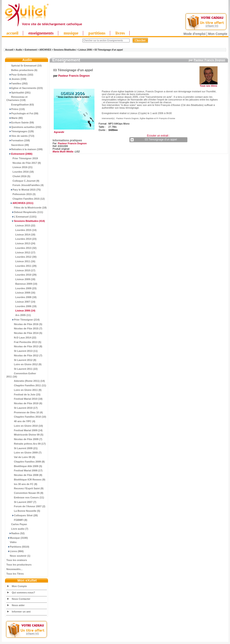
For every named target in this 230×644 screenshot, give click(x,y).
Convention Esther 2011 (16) (21, 375)
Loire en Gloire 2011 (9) (24, 390)
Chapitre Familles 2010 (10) (26, 417)
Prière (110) (16, 109)
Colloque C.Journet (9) (23, 181)
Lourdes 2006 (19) (21, 306)
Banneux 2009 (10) (22, 284)
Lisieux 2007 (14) (21, 302)
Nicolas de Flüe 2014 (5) (24, 333)
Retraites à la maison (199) (24, 149)
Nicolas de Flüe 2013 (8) (24, 346)
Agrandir (74, 131)
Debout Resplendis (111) (25, 212)
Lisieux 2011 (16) (21, 261)
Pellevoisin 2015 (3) (21, 194)
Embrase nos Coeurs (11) (25, 497)
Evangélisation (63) (20, 105)
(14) (21, 311)
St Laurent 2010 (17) (22, 408)
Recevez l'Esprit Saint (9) (25, 488)
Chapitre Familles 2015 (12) (25, 199)
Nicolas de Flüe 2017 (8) (24, 163)
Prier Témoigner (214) (23, 320)
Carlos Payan (17, 524)
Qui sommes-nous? (23, 593)
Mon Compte (218, 34)
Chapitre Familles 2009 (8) (25, 462)
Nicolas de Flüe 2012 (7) (24, 355)
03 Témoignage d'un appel (109, 50)
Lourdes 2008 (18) (21, 297)
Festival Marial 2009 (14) (24, 430)
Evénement (31, 50)
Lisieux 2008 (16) (21, 293)
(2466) (19, 154)
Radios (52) (16, 533)
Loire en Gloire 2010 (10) (25, 426)
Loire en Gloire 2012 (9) (24, 364)
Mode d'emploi (195, 34)
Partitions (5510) (18, 547)
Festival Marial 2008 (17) (24, 470)
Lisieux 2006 (85, 50)
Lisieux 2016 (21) (19, 167)
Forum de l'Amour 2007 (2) (26, 506)
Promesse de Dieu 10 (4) (25, 412)
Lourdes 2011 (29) (21, 266)
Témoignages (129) (20, 131)
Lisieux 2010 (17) (21, 270)
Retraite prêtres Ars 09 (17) (26, 444)
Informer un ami (21, 612)
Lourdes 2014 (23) (21, 239)
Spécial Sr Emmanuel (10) (24, 66)
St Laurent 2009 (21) (22, 448)
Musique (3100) (17, 538)
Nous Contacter (21, 599)
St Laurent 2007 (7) (21, 502)
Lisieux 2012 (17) (21, 252)
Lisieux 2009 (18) (21, 279)
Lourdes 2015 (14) (21, 230)
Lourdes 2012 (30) (21, 257)
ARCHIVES (45, 50)
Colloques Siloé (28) (22, 515)
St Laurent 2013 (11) (22, 351)
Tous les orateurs (17, 560)
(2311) (20, 203)
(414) (26, 221)
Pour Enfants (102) (20, 75)
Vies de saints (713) (20, 136)
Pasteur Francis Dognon (209, 60)
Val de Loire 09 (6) (21, 457)
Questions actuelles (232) (24, 127)
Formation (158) (18, 140)
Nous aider (18, 605)
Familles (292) (17, 83)
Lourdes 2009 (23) (21, 288)
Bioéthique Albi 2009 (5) (24, 466)
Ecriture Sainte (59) (20, 122)
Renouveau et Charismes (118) (17, 98)
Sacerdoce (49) (18, 145)
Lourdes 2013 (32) (21, 248)
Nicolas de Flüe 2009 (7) (24, 439)
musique (71, 33)
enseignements (41, 33)
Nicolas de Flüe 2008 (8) (24, 475)
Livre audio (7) (17, 529)
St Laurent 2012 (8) (21, 360)
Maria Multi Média (63, 152)
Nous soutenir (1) (18, 556)
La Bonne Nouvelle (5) (23, 511)
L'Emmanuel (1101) (21, 217)
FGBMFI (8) (17, 520)
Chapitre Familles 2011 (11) (26, 385)
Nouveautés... (15, 569)
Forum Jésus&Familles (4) (25, 185)
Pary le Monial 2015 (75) (23, 190)
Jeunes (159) (16, 79)
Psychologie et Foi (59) (22, 113)
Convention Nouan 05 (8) (25, 493)
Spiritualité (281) (18, 93)
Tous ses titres (208, 86)
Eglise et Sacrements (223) (25, 88)
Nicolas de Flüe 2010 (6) (24, 403)
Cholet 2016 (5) (18, 176)
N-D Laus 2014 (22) (21, 338)
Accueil (9, 50)
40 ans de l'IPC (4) (21, 421)
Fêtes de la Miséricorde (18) (27, 208)
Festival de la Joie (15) (23, 394)
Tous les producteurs (19, 565)
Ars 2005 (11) (19, 315)
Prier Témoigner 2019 (22, 158)
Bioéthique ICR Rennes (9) (26, 480)
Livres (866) (15, 551)
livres (120, 33)
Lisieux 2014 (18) (21, 235)
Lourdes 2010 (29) (21, 275)
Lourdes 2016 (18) (20, 172)
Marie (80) (15, 118)
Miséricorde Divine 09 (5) (25, 435)
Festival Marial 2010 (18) (24, 399)
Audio (19, 50)
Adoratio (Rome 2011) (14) (26, 381)
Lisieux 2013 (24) (21, 243)
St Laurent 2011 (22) (22, 369)
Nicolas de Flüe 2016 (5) (24, 324)
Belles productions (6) (22, 70)
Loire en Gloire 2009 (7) (24, 453)
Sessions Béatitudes (65, 50)
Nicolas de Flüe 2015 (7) (24, 328)
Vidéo (11, 542)
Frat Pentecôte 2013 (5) (24, 342)
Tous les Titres (15, 574)
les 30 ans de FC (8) (22, 484)
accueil (12, 33)
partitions (97, 33)
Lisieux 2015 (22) (21, 225)
